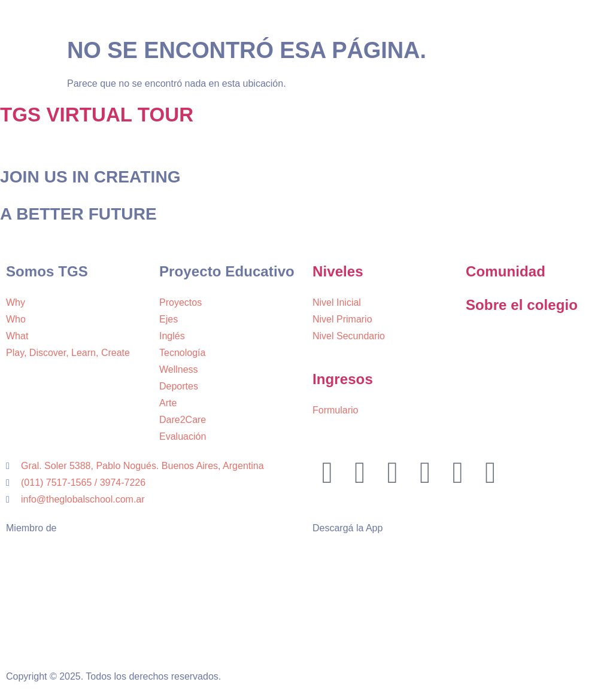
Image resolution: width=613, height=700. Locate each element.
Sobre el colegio (522, 305)
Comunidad (506, 271)
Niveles (338, 271)
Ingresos (343, 379)
